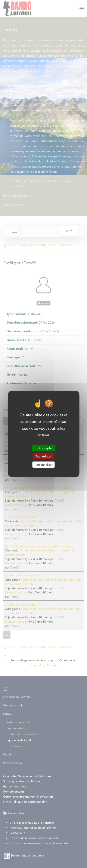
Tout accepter (43, 448)
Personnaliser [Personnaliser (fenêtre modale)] (44, 465)
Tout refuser (44, 456)
